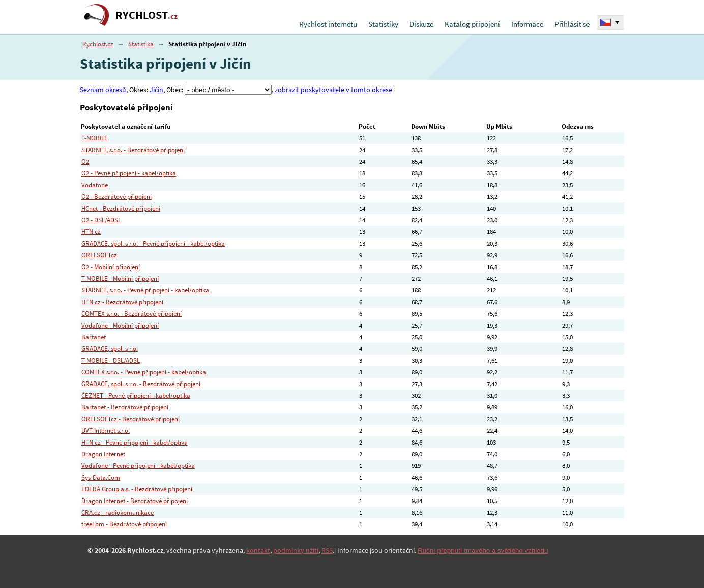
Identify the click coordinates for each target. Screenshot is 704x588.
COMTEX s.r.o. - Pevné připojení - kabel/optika (144, 372)
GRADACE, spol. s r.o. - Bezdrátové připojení (141, 384)
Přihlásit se (572, 24)
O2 (85, 161)
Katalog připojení (472, 24)
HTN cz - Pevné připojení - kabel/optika (135, 442)
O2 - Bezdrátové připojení (116, 197)
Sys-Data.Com (101, 477)
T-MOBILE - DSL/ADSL (111, 360)
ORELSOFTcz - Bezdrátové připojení (130, 419)
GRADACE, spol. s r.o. (110, 349)
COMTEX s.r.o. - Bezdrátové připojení (131, 314)
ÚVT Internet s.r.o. (106, 431)
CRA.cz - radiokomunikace (118, 512)
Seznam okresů (103, 90)
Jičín (156, 90)
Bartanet (94, 337)
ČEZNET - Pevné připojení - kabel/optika (136, 395)
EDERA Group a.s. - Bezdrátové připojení (137, 489)
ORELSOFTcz (99, 255)
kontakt (258, 550)
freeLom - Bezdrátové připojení (124, 524)
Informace (527, 24)
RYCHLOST (146, 15)
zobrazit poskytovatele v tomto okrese (333, 90)
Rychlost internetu (328, 24)
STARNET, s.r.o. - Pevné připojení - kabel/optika (145, 290)
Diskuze (421, 24)
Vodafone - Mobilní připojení (120, 325)
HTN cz (91, 232)
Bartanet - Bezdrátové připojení (125, 407)
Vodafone (95, 185)
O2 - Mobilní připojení (111, 267)
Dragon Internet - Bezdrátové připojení (135, 501)
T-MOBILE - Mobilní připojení (120, 278)
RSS (327, 550)
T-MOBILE (95, 138)
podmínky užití (296, 550)
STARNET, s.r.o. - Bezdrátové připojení (133, 150)
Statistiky (383, 24)
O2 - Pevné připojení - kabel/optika (129, 173)
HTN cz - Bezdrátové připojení (122, 302)
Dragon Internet (103, 454)
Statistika (141, 44)
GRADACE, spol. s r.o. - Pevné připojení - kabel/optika (153, 243)
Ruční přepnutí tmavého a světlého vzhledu (483, 551)
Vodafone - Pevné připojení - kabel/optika (138, 466)
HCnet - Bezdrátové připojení (121, 208)
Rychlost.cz (98, 44)
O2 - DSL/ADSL (101, 220)
